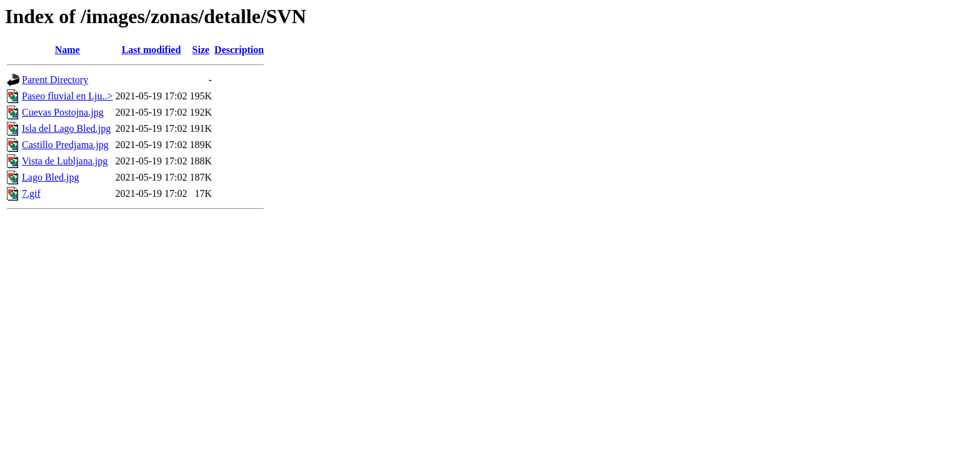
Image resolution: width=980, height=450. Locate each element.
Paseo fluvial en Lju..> (67, 96)
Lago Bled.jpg (51, 177)
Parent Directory (55, 80)
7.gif (31, 193)
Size (201, 50)
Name (67, 50)
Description (239, 50)
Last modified (152, 50)
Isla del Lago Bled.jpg (66, 128)
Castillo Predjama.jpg (65, 145)
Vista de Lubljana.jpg (65, 161)
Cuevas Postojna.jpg (63, 112)
